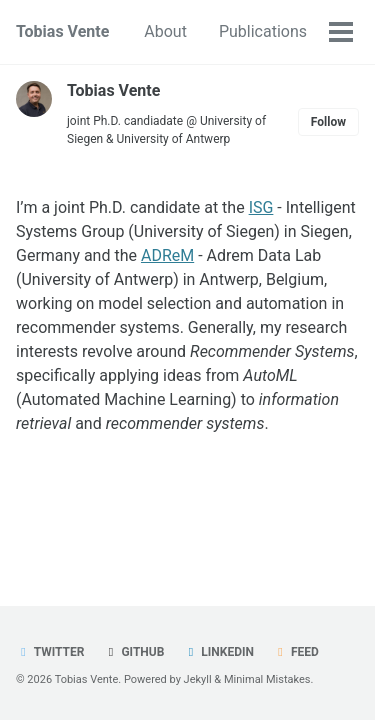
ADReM (167, 255)
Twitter (50, 652)
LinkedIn (218, 652)
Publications (263, 31)
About (165, 31)
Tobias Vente (62, 31)
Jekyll (198, 679)
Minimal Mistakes (267, 679)
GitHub (133, 652)
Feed (296, 652)
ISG (261, 207)
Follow (328, 122)
